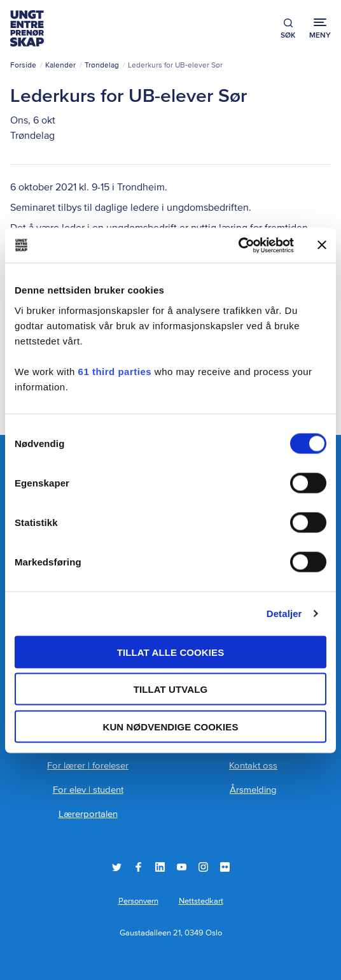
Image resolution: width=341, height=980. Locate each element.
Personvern (138, 901)
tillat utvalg (171, 689)
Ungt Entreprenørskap (27, 28)
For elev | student (88, 790)
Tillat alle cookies (171, 652)
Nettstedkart (201, 901)
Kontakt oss (253, 766)
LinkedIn (160, 867)
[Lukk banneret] (322, 245)
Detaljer (284, 614)
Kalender (60, 66)
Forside (23, 66)
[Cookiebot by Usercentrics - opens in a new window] (238, 245)
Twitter (117, 867)
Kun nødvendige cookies (170, 726)
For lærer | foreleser (88, 766)
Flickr (225, 867)
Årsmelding (253, 790)
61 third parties (115, 371)
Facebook (138, 867)
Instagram (203, 867)
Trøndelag (102, 66)
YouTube (182, 867)
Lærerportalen (88, 814)
